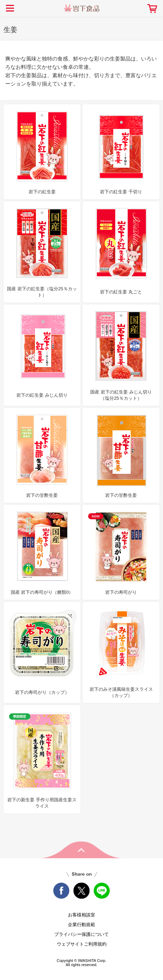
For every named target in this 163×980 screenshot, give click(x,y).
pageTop (81, 850)
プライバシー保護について (81, 934)
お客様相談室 (81, 915)
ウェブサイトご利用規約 (82, 944)
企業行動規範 (81, 925)
